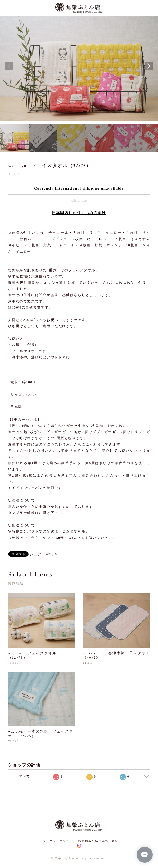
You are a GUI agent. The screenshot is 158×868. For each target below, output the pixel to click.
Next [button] (149, 66)
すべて (25, 776)
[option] (79, 66)
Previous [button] (9, 66)
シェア (35, 554)
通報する (51, 554)
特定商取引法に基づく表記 (98, 841)
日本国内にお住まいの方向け (79, 213)
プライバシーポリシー (56, 841)
